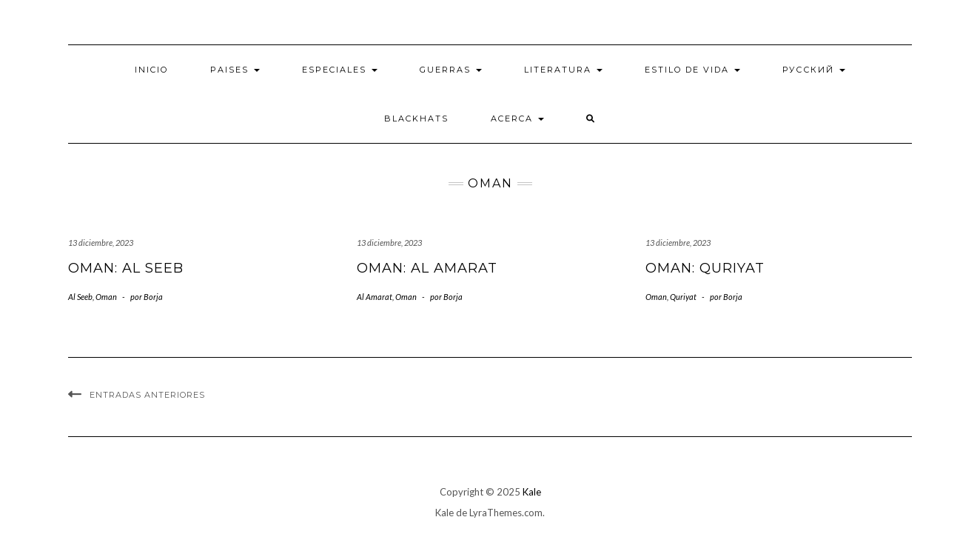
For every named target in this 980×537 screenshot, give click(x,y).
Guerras (451, 70)
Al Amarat (375, 297)
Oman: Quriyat (705, 268)
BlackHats (416, 119)
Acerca (517, 119)
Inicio (151, 70)
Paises (235, 70)
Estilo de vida (692, 70)
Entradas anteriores (147, 395)
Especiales (340, 70)
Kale (532, 492)
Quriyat (683, 297)
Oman (106, 297)
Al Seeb (80, 297)
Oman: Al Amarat (427, 268)
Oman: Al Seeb (126, 268)
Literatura (563, 70)
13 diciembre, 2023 (101, 243)
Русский (814, 70)
